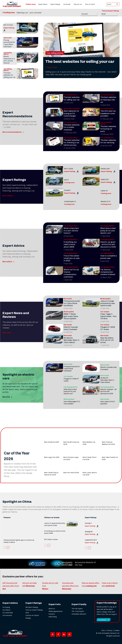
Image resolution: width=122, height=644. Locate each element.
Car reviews (105, 312)
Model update (105, 299)
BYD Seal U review (51, 539)
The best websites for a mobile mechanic (72, 127)
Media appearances (56, 611)
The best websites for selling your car (10, 75)
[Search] (117, 4)
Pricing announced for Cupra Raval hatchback (9, 43)
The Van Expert (77, 608)
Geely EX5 (105, 179)
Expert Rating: (9, 28)
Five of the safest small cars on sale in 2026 (72, 258)
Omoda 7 (68, 190)
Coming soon (69, 183)
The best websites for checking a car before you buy (72, 143)
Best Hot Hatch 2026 (71, 473)
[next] (55, 13)
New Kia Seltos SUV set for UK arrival (107, 340)
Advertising (53, 617)
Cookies (117, 630)
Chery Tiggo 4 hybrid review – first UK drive (108, 316)
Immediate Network (79, 614)
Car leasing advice (107, 95)
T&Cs (103, 630)
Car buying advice (8, 53)
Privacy (110, 630)
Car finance (6, 610)
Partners (52, 614)
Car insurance (7, 615)
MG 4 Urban (8, 25)
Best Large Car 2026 (52, 457)
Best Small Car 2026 (52, 442)
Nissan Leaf (105, 169)
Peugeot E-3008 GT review (108, 328)
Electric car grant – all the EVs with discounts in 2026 (108, 244)
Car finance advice (71, 267)
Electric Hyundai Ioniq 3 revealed (71, 328)
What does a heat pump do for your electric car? (108, 231)
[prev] (52, 13)
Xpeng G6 (89, 532)
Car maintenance (107, 109)
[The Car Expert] (12, 4)
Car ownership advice (106, 123)
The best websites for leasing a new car (108, 100)
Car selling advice (8, 70)
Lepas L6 (104, 191)
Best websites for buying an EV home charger (71, 113)
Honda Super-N (70, 201)
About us (52, 608)
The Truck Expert (78, 611)
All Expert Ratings (32, 607)
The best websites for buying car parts (108, 129)
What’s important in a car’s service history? (9, 60)
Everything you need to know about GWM (70, 244)
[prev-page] (5, 547)
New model (8, 38)
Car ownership (8, 613)
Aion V (66, 180)
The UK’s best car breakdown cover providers (108, 113)
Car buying (6, 607)
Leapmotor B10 (91, 540)
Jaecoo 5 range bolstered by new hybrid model (108, 303)
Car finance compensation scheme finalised (108, 272)
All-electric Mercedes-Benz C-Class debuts (72, 340)
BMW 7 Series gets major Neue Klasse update (71, 316)
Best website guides (72, 109)
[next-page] (8, 547)
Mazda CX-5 (105, 201)
